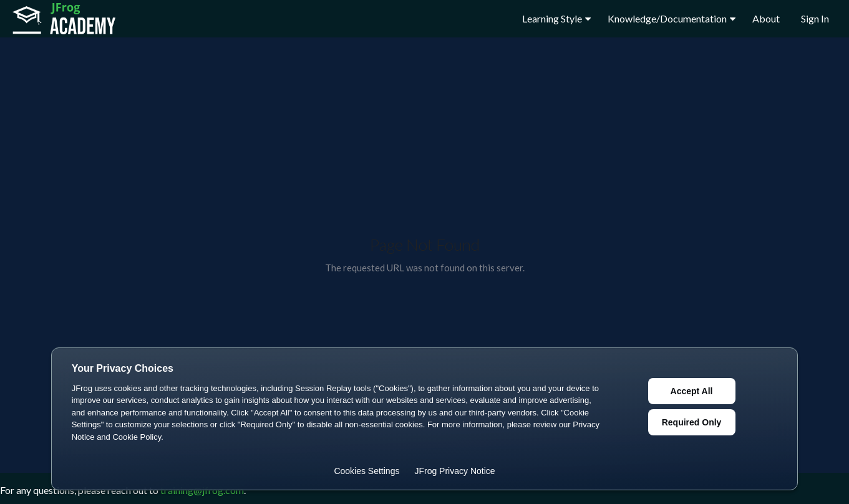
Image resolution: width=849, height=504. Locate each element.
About (766, 18)
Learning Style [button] (556, 19)
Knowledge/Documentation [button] (672, 19)
